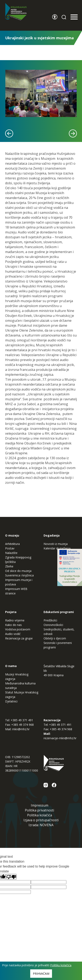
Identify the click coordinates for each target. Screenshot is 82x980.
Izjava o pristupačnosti (41, 820)
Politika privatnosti (39, 810)
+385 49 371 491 (22, 720)
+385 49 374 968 (23, 725)
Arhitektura (12, 544)
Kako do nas (13, 625)
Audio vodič (13, 634)
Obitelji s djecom (55, 638)
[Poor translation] (11, 877)
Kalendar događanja (57, 548)
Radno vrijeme (15, 620)
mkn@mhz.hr (21, 729)
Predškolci (50, 620)
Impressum (40, 805)
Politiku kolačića (61, 965)
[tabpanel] (41, 93)
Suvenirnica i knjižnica (19, 575)
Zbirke (9, 566)
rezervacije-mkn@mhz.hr (60, 738)
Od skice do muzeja (18, 571)
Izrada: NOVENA (41, 825)
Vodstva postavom (18, 629)
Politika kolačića (40, 815)
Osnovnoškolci (53, 625)
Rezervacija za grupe (19, 638)
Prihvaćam (41, 974)
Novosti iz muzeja (56, 544)
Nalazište (11, 553)
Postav (10, 548)
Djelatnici (11, 701)
